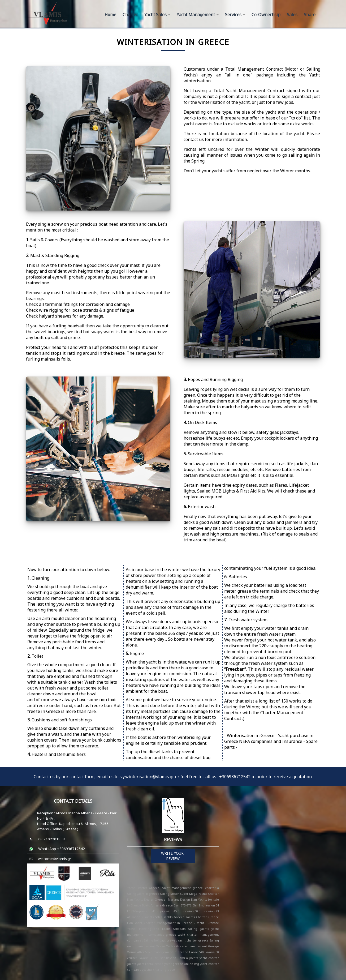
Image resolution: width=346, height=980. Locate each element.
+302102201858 (51, 839)
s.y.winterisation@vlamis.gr (147, 777)
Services (235, 15)
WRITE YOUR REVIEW (173, 856)
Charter (130, 15)
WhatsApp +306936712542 (62, 849)
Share (310, 15)
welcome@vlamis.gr (55, 859)
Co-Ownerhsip (266, 15)
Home (110, 15)
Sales (292, 15)
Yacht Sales (157, 15)
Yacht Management (198, 15)
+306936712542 (235, 777)
